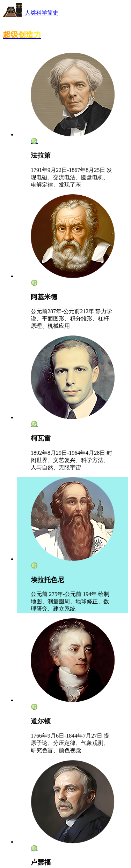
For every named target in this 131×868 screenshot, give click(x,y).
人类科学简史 (31, 13)
